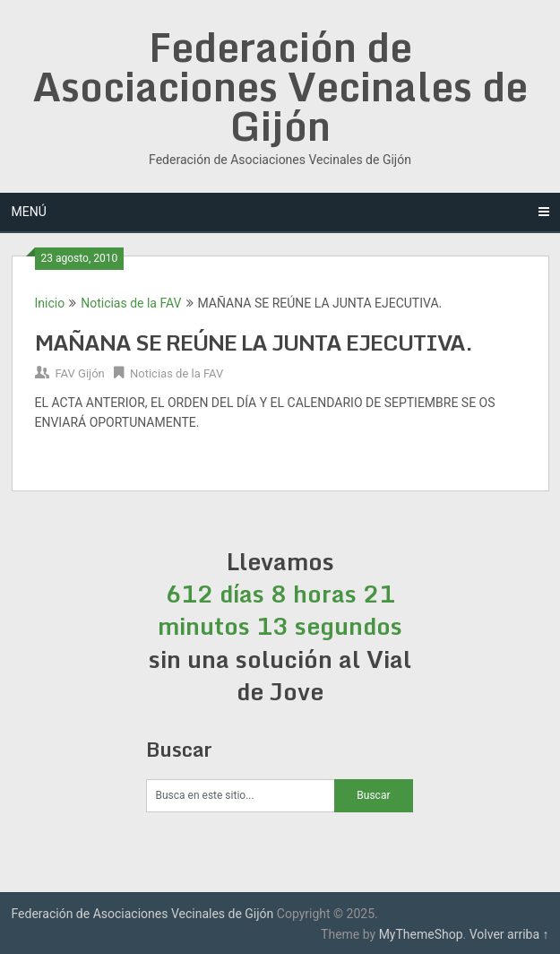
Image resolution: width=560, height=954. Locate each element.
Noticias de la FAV (131, 303)
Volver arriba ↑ (509, 934)
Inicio (50, 303)
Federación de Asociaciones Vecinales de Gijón (280, 86)
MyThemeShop (421, 934)
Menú (29, 212)
